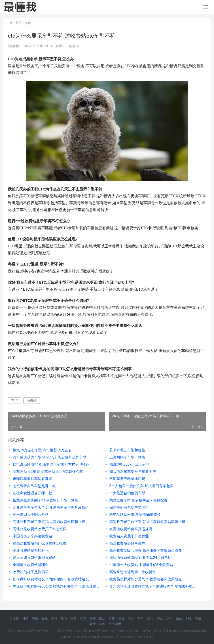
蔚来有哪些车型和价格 (127, 450)
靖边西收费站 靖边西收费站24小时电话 (140, 558)
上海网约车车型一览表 (127, 457)
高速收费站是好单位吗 (127, 543)
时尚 (141, 618)
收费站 (32, 400)
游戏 (93, 618)
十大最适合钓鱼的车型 (127, 493)
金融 (44, 618)
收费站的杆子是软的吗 (31, 572)
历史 (112, 618)
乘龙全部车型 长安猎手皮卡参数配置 (138, 500)
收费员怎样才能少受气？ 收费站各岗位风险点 (146, 579)
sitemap (148, 637)
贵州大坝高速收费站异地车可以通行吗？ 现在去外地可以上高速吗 (153, 586)
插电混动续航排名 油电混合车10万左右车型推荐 (51, 464)
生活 (179, 618)
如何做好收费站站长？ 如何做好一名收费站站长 (51, 579)
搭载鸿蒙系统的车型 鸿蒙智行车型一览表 (45, 500)
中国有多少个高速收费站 (32, 536)
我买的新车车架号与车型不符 (133, 472)
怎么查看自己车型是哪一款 (34, 486)
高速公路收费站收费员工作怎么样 (40, 529)
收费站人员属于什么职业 (129, 536)
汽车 (131, 618)
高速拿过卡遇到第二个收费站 (133, 572)
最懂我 (14, 618)
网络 (35, 618)
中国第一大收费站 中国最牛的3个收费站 (141, 565)
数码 (64, 618)
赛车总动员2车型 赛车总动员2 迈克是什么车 (48, 472)
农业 (198, 618)
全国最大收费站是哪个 (31, 565)
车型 (15, 400)
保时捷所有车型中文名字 (129, 507)
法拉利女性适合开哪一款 (32, 493)
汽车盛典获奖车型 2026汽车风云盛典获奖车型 (49, 457)
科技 (25, 618)
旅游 (73, 618)
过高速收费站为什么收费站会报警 (40, 543)
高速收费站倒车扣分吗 (31, 550)
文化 (150, 618)
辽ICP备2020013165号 (130, 637)
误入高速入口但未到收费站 (34, 558)
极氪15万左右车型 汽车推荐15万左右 (42, 450)
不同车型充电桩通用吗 (127, 479)
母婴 (83, 618)
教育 (54, 618)
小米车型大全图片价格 (31, 515)
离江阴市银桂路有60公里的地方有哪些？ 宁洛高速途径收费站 (56, 586)
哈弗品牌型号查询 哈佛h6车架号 (135, 515)
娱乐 (102, 618)
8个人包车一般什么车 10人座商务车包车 (141, 486)
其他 (28, 23)
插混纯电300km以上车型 (129, 464)
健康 (93, 624)
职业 (160, 618)
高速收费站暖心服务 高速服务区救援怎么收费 (146, 550)
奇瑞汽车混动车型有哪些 (32, 479)
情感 (121, 618)
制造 (189, 618)
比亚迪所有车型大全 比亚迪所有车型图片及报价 (51, 507)
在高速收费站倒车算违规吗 (131, 529)
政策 (170, 618)
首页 (19, 23)
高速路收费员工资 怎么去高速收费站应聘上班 (49, 522)
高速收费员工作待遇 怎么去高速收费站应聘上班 (147, 522)
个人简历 (115, 624)
